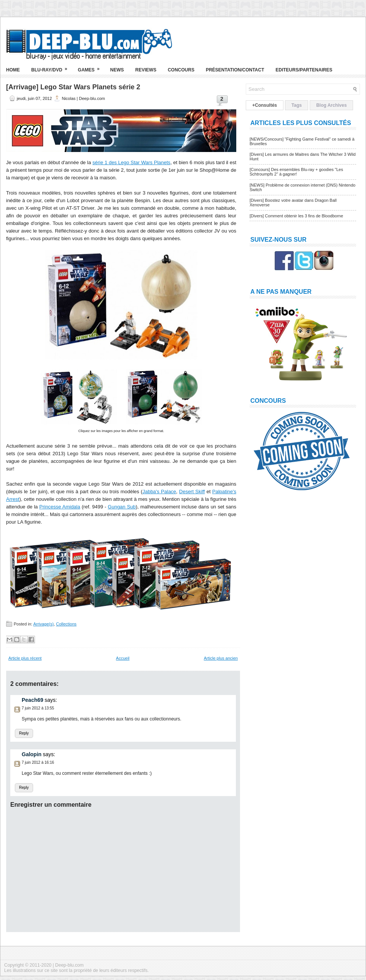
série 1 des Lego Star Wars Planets (131, 162)
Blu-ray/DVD (52, 67)
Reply (24, 733)
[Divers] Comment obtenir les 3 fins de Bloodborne (296, 216)
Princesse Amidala (60, 507)
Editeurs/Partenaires (304, 70)
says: (51, 700)
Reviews (146, 70)
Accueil (123, 658)
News (117, 70)
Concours (181, 70)
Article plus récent (25, 658)
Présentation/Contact (235, 70)
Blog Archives (331, 105)
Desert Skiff (192, 492)
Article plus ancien (221, 658)
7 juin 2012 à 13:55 (38, 708)
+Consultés (265, 105)
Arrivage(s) (43, 624)
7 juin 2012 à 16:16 (38, 762)
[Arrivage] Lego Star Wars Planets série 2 (73, 87)
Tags (297, 105)
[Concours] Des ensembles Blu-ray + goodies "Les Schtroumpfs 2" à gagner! (296, 172)
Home (13, 70)
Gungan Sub (122, 507)
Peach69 (33, 700)
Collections (66, 624)
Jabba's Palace (159, 492)
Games (91, 67)
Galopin (32, 754)
